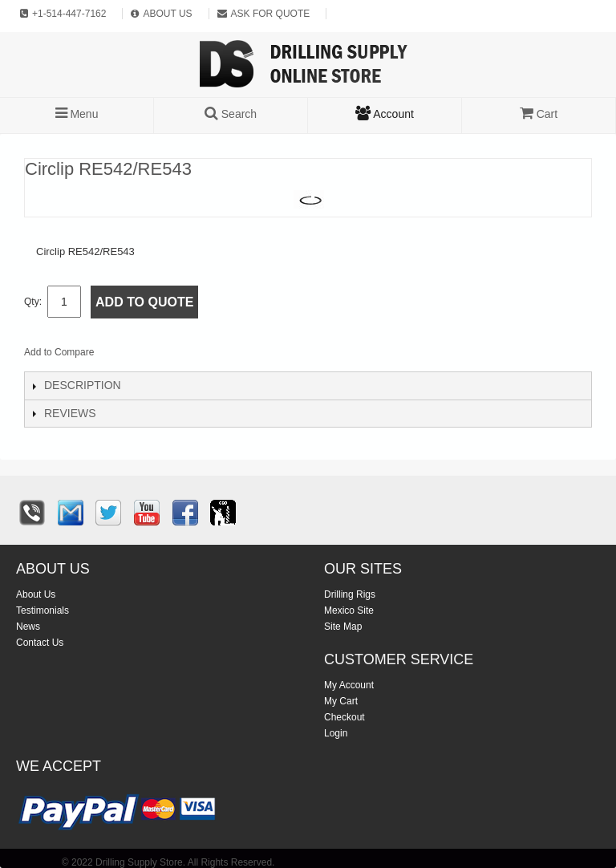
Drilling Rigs (350, 594)
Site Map (343, 627)
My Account (349, 685)
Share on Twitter (192, 355)
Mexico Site (349, 610)
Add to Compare (59, 352)
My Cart (341, 701)
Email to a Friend (128, 355)
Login (336, 733)
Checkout (344, 717)
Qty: (33, 302)
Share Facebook (160, 355)
